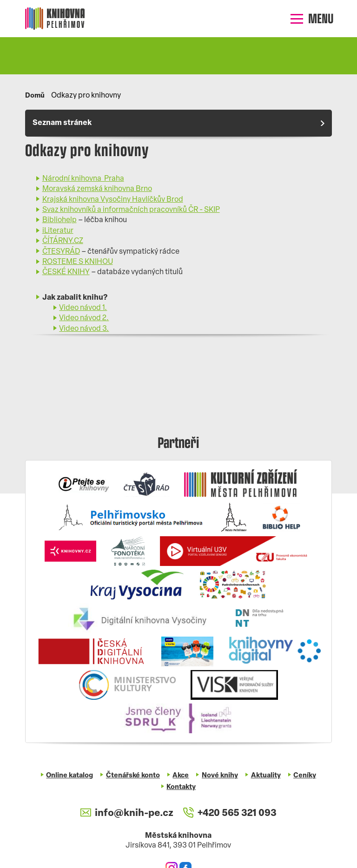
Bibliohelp (59, 221)
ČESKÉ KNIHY (66, 273)
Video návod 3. (84, 329)
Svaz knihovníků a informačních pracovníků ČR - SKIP (131, 210)
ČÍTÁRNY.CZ (63, 241)
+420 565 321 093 (230, 813)
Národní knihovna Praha (83, 179)
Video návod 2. (84, 319)
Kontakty (181, 787)
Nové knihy (221, 776)
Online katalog (68, 776)
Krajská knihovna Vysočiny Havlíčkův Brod (113, 200)
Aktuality (267, 776)
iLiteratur (58, 231)
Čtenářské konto (132, 776)
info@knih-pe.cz (126, 813)
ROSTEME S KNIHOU (78, 262)
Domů (35, 96)
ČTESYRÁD (61, 252)
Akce (181, 776)
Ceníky (306, 776)
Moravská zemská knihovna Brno (97, 190)
